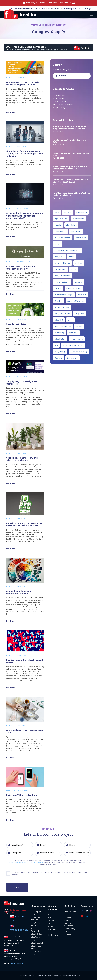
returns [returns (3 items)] (79, 326)
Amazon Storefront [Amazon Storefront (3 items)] (76, 301)
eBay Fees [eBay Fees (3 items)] (79, 314)
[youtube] (82, 916)
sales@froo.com (16, 963)
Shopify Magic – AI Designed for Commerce (22, 383)
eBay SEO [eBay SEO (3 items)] (59, 320)
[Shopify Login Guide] (25, 305)
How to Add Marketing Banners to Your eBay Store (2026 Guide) (70, 181)
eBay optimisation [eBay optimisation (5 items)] (63, 276)
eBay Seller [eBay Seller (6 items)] (59, 257)
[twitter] (87, 911)
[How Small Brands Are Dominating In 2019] (25, 698)
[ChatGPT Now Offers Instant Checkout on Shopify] (25, 247)
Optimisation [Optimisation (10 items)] (60, 231)
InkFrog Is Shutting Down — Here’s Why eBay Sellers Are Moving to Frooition (70, 128)
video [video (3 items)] (70, 320)
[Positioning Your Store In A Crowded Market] (25, 632)
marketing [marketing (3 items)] (59, 333)
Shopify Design (59, 107)
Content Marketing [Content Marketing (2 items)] (79, 352)
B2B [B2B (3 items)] (56, 345)
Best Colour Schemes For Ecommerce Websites (19, 592)
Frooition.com (59, 95)
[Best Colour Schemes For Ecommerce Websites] (25, 559)
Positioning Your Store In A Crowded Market (25, 661)
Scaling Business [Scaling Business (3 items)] (62, 307)
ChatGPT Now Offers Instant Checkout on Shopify (21, 268)
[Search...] (72, 76)
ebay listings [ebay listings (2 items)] (60, 352)
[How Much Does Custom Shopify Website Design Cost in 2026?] (25, 63)
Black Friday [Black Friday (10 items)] (76, 231)
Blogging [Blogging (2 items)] (58, 358)
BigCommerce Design (63, 104)
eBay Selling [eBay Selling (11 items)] (71, 225)
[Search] (56, 76)
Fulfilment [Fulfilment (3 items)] (73, 333)
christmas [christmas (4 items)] (82, 295)
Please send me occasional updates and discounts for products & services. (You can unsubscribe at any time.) (49, 873)
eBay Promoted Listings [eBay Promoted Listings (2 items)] (73, 345)
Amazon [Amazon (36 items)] (68, 212)
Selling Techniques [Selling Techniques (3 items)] (63, 326)
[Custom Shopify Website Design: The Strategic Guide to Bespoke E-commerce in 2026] (25, 185)
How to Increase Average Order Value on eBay (71, 154)
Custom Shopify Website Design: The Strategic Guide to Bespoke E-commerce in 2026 (25, 216)
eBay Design (58, 98)
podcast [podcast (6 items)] (79, 263)
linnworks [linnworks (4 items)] (78, 282)
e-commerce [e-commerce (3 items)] (77, 339)
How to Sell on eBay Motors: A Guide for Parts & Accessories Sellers (70, 168)
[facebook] (82, 911)
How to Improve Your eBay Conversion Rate (70, 141)
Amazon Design (60, 101)
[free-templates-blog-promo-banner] (48, 45)
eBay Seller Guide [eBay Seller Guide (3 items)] (62, 314)
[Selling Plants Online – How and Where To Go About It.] (25, 424)
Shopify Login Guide (16, 324)
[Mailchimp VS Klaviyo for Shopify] (25, 768)
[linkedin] (87, 916)
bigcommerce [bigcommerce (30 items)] (61, 219)
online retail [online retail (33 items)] (82, 212)
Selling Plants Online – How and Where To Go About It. (22, 459)
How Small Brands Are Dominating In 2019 (25, 731)
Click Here (52, 3)
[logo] (21, 10)
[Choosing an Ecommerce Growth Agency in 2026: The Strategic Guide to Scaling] (25, 123)
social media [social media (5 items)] (60, 269)
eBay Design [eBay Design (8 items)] (81, 238)
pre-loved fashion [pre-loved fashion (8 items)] (63, 238)
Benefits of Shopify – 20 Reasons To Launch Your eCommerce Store (24, 525)
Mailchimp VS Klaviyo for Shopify (23, 795)
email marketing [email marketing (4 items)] (74, 288)
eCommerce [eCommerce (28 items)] (78, 219)
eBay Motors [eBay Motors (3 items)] (60, 339)
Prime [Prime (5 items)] (74, 269)
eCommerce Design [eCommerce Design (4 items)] (64, 295)
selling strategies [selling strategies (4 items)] (62, 282)
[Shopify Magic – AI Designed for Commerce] (25, 362)
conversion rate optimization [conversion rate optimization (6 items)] (67, 250)
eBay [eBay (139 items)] (57, 212)
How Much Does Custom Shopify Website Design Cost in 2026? (23, 83)
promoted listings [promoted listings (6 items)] (62, 263)
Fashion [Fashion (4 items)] (58, 288)
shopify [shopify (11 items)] (58, 225)
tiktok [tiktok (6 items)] (72, 257)
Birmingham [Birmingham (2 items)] (73, 358)
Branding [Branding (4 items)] (59, 301)
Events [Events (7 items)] (58, 244)
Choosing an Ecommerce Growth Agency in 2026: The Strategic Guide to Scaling (25, 154)
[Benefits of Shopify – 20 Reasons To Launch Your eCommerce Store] (25, 494)
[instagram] (91, 911)
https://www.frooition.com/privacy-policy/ (26, 863)
